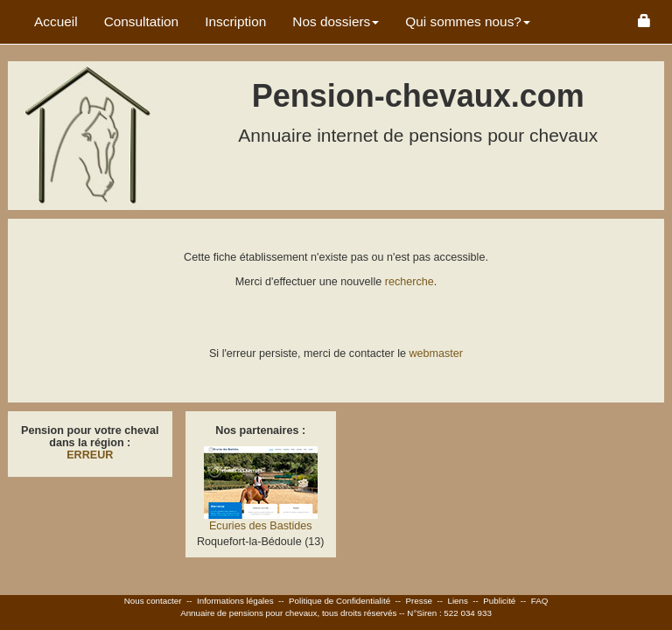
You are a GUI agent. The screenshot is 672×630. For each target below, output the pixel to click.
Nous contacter (153, 601)
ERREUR (90, 455)
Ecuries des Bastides (261, 526)
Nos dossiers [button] (336, 21)
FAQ (540, 601)
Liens (457, 601)
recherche (409, 282)
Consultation (142, 21)
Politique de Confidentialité (339, 601)
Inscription (235, 21)
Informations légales (235, 601)
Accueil (56, 21)
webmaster (436, 353)
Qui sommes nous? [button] (468, 21)
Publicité (499, 601)
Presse (420, 601)
